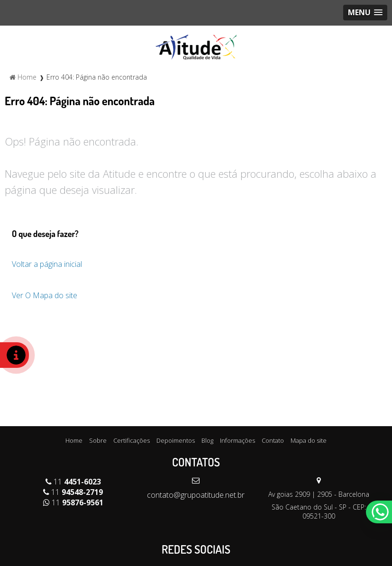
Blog (207, 440)
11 (73, 482)
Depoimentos (176, 440)
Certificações (132, 440)
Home (74, 440)
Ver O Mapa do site (45, 295)
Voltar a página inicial (47, 264)
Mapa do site (309, 440)
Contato (273, 440)
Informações (237, 440)
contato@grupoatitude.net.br (196, 495)
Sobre (98, 440)
